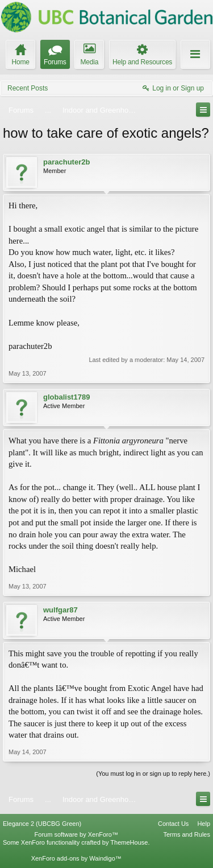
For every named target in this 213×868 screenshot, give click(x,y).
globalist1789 (66, 397)
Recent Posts (28, 88)
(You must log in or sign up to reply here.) (153, 774)
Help (204, 824)
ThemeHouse (129, 842)
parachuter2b (66, 162)
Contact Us (173, 824)
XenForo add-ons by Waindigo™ (76, 858)
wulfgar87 (60, 610)
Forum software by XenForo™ (76, 834)
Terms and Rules (187, 834)
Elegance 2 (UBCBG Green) (42, 824)
